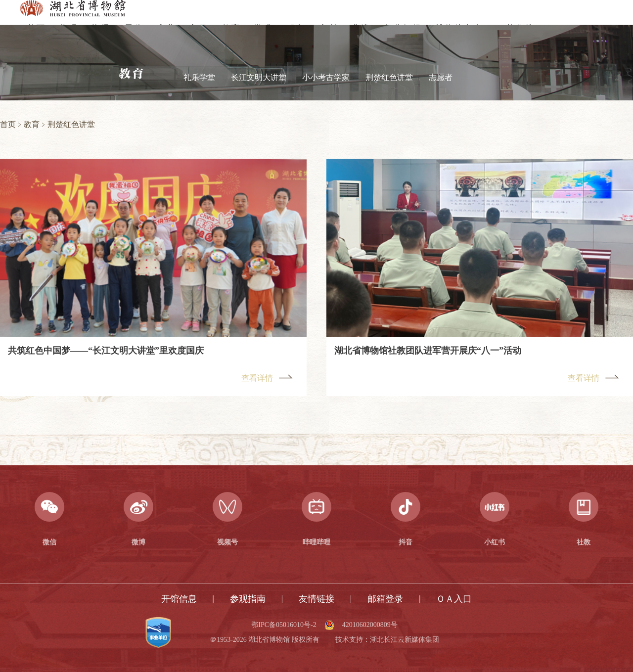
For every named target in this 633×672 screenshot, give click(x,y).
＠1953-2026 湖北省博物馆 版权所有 (265, 640)
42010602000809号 (370, 625)
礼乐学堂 (199, 77)
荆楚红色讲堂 (389, 77)
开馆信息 (179, 599)
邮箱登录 (385, 599)
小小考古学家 (326, 77)
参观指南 (248, 599)
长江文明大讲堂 (259, 77)
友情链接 (316, 599)
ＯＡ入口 (454, 599)
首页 (8, 124)
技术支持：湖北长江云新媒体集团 (387, 640)
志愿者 (441, 77)
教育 (32, 124)
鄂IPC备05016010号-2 (284, 625)
